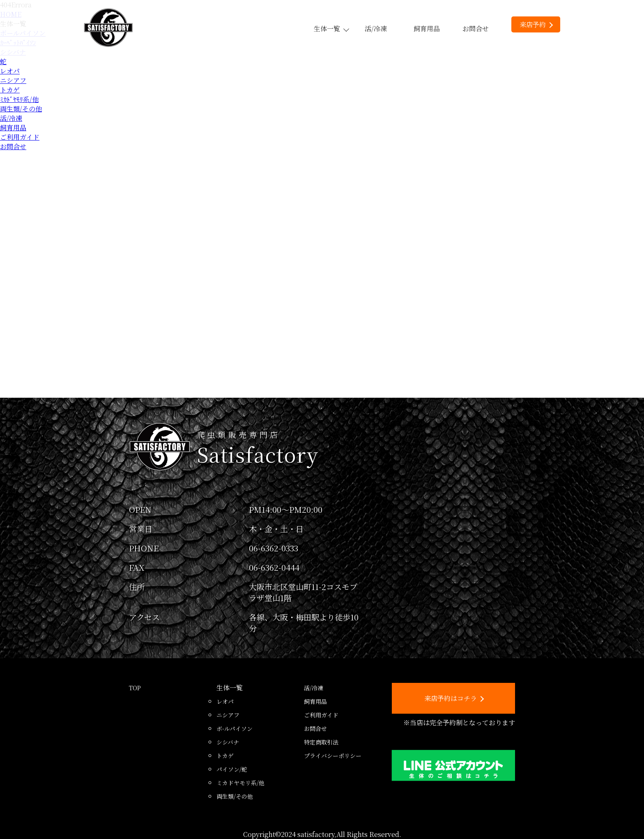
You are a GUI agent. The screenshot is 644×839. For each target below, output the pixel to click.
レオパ (10, 71)
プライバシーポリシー (333, 756)
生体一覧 (331, 29)
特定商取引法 (321, 742)
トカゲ (10, 90)
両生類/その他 (21, 109)
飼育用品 (427, 29)
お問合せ (476, 29)
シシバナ (228, 742)
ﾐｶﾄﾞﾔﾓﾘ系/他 (19, 99)
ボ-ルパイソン (235, 728)
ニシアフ (13, 80)
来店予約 (536, 24)
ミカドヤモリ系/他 (240, 783)
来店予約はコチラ (454, 698)
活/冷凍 (376, 29)
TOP (135, 688)
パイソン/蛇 (232, 769)
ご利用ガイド (20, 137)
